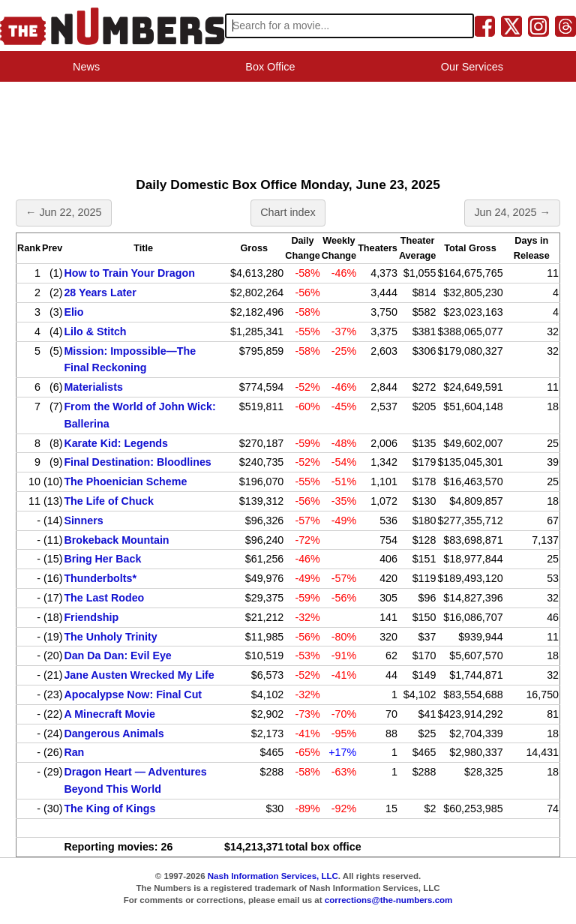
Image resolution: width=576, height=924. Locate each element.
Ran (74, 752)
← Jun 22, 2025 (64, 212)
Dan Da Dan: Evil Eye (117, 655)
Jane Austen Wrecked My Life (139, 675)
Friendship (91, 617)
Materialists (93, 387)
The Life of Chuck (109, 501)
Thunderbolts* (100, 578)
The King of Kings (109, 808)
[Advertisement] (288, 124)
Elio (73, 312)
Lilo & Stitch (95, 331)
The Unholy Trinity (110, 637)
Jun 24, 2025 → (512, 212)
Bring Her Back (102, 559)
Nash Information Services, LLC (273, 876)
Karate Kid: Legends (116, 443)
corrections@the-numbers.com (389, 900)
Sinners (83, 520)
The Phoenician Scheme (125, 481)
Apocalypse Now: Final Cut (133, 694)
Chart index (288, 212)
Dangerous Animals (114, 733)
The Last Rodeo (104, 598)
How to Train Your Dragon (129, 273)
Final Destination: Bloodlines (137, 462)
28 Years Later (100, 292)
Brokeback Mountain (116, 540)
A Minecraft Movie (109, 714)
